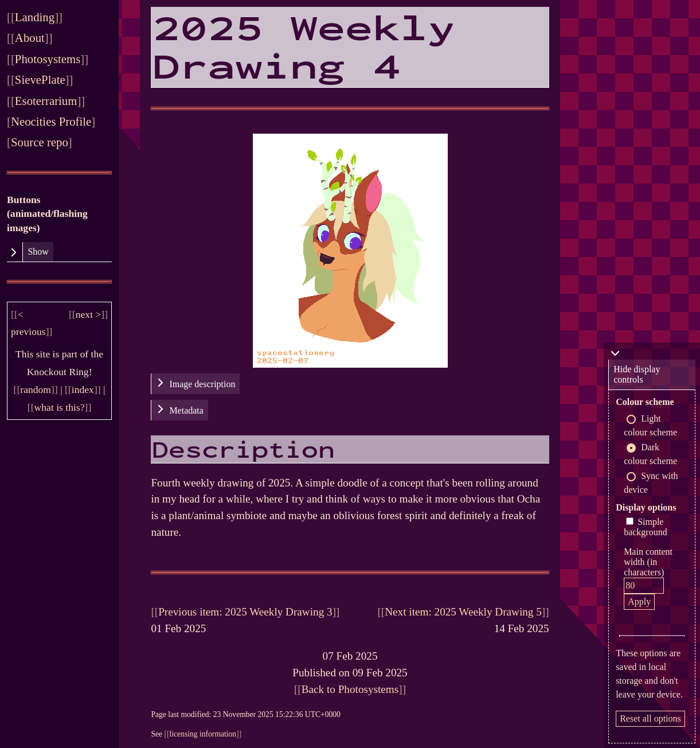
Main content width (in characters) (648, 562)
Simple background (646, 527)
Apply (639, 601)
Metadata (186, 410)
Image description (202, 384)
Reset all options (650, 718)
